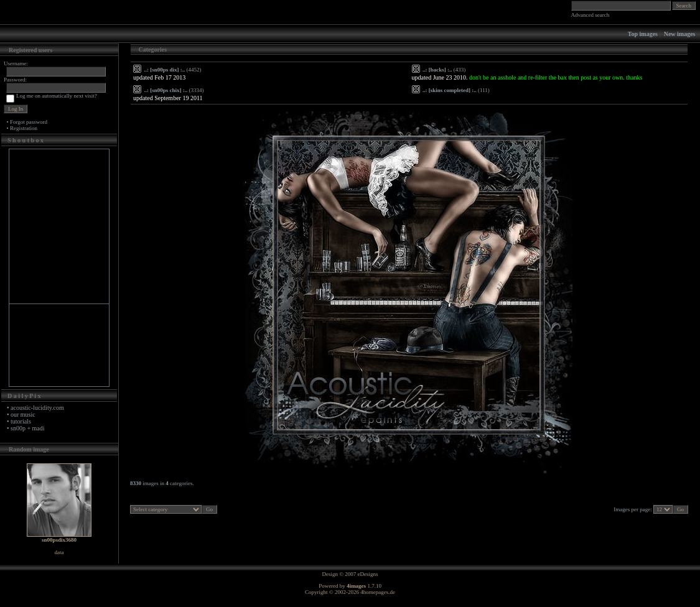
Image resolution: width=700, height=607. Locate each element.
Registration (24, 128)
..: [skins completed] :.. (450, 90)
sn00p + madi (28, 428)
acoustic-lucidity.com (37, 408)
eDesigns (368, 574)
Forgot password (29, 122)
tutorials (21, 421)
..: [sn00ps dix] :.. (165, 70)
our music (23, 415)
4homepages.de (378, 592)
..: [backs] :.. (437, 70)
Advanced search (590, 15)
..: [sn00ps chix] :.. (166, 90)
